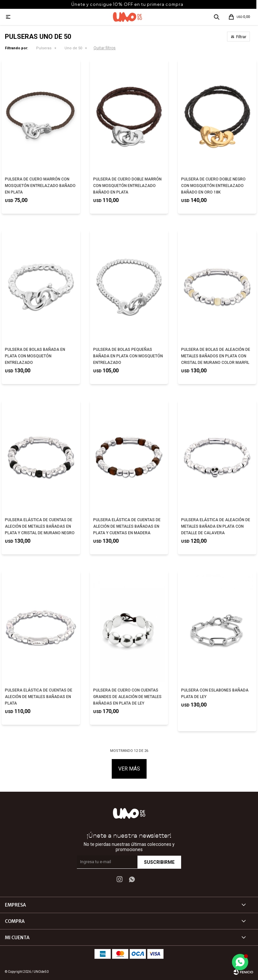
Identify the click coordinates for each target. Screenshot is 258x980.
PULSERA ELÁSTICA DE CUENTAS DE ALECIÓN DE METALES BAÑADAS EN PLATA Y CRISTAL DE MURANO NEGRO (40, 526)
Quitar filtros (105, 48)
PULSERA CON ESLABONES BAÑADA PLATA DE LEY (215, 693)
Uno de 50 (73, 48)
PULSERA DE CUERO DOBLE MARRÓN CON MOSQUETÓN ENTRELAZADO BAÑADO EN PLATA (127, 186)
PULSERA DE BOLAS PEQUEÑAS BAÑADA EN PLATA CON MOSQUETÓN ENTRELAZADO (128, 356)
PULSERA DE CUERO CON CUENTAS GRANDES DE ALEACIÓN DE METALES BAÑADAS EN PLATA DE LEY (127, 697)
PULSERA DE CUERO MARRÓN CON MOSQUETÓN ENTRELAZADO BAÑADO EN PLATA (40, 186)
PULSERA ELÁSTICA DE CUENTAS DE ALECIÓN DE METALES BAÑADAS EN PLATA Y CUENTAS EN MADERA (127, 526)
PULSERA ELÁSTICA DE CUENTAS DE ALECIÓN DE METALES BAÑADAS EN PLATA (39, 697)
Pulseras (44, 48)
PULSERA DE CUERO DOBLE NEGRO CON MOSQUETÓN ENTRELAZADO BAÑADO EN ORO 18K (213, 186)
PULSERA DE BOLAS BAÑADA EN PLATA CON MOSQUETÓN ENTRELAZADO (35, 356)
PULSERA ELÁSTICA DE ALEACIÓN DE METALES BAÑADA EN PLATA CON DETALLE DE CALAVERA (216, 526)
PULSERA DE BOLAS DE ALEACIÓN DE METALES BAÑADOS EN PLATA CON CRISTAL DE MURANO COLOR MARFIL (216, 356)
